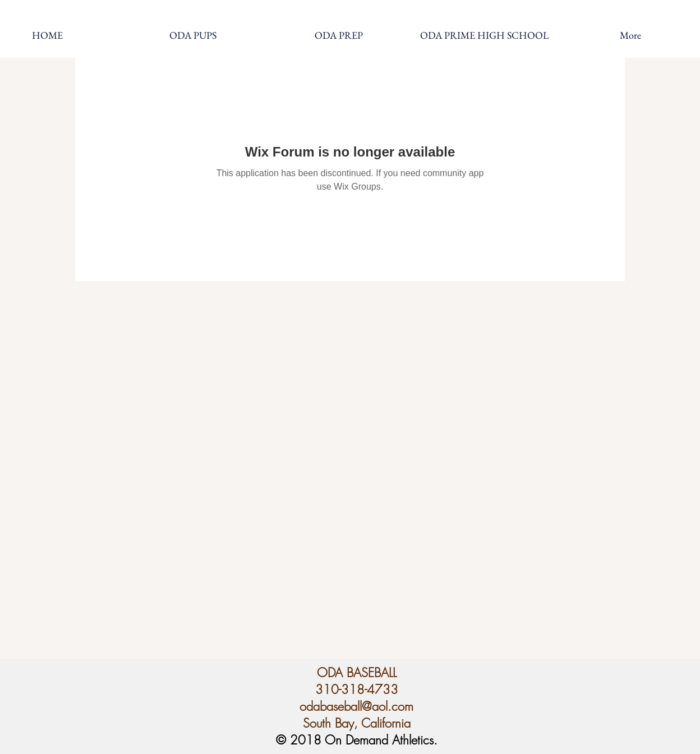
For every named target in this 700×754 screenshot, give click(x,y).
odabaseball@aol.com (356, 706)
